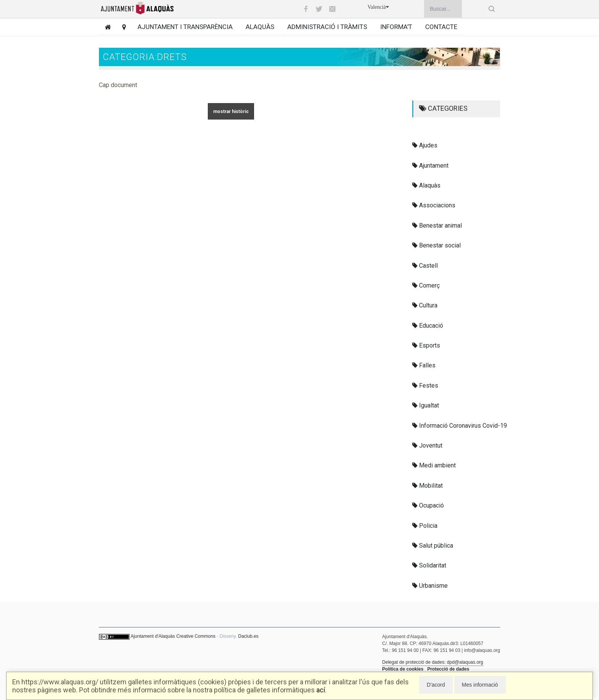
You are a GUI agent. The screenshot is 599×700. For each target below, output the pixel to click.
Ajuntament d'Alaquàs (153, 636)
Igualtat (426, 405)
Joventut (427, 445)
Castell (425, 266)
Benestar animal (437, 226)
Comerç (426, 285)
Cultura (425, 305)
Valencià (378, 7)
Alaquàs (260, 27)
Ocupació (428, 505)
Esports (426, 345)
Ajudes (425, 145)
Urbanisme (430, 586)
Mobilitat (427, 486)
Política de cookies (403, 669)
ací (321, 690)
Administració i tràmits (327, 27)
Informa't (396, 27)
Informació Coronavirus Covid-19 (460, 426)
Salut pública (433, 546)
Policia (425, 526)
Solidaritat (429, 565)
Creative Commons (196, 636)
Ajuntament (430, 166)
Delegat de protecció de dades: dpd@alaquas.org (432, 662)
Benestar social (436, 245)
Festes (425, 386)
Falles (424, 365)
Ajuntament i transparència (185, 27)
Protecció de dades (448, 669)
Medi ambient (434, 465)
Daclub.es (248, 636)
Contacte (441, 27)
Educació (428, 326)
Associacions (434, 205)
